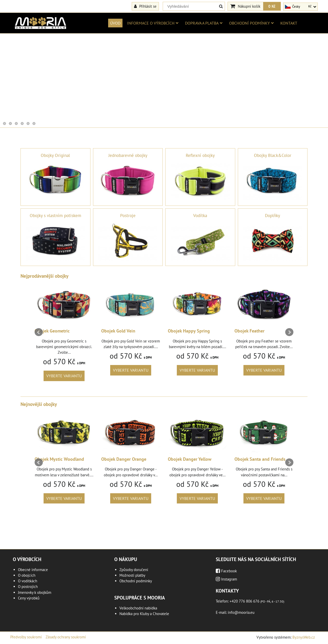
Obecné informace (33, 570)
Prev (39, 332)
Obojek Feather (249, 331)
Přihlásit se (145, 6)
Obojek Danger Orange (124, 459)
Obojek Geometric (52, 331)
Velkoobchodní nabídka (138, 608)
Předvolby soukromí (26, 637)
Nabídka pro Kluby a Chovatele (144, 614)
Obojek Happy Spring (189, 331)
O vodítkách (28, 581)
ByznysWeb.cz (304, 637)
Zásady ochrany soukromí (66, 637)
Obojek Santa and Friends (260, 459)
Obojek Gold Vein (118, 331)
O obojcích (27, 575)
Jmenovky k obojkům (35, 592)
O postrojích (28, 587)
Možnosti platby (132, 575)
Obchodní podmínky (251, 23)
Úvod (115, 23)
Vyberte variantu (64, 376)
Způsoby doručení (134, 570)
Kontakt (289, 23)
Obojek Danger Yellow (190, 459)
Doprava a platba (204, 23)
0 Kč (272, 6)
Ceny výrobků (29, 598)
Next (289, 332)
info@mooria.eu (241, 612)
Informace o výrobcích (153, 23)
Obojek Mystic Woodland (59, 459)
